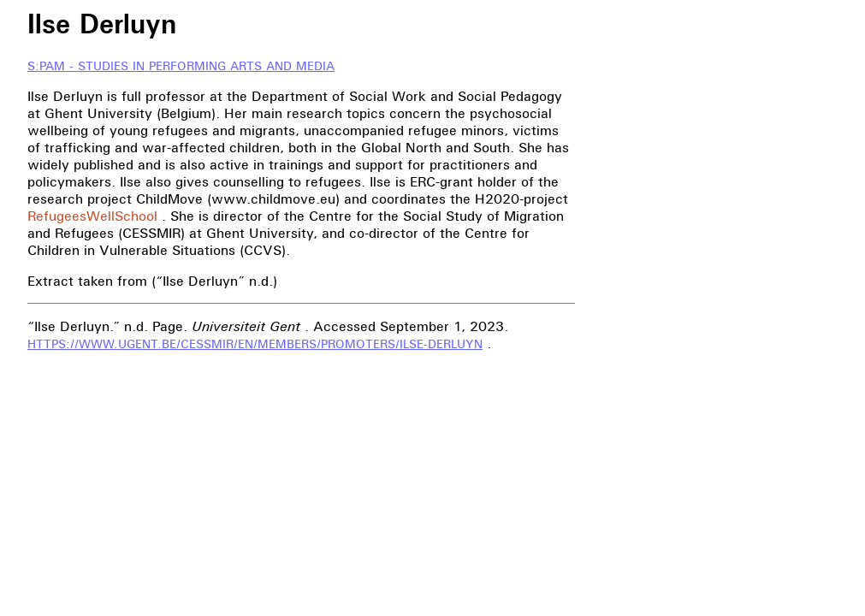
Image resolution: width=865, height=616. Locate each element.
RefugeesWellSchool (92, 216)
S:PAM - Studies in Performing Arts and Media (181, 66)
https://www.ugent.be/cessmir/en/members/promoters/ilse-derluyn (255, 344)
